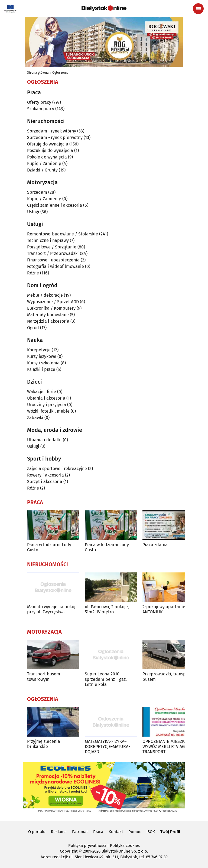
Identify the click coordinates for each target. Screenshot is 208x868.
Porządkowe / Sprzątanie (52, 247)
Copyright (69, 851)
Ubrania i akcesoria (46, 398)
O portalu (37, 832)
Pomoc (135, 832)
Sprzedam (37, 192)
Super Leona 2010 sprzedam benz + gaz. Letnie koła (106, 679)
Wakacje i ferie (42, 392)
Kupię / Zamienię (44, 163)
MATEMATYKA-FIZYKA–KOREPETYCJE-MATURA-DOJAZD (107, 746)
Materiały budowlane (48, 315)
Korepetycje (39, 350)
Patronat (80, 832)
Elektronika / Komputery (51, 308)
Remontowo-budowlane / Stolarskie (63, 234)
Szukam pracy (41, 109)
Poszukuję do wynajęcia (50, 150)
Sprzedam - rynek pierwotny (55, 137)
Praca (98, 832)
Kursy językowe (42, 356)
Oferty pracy (39, 102)
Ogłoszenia (60, 73)
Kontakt (116, 832)
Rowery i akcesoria (45, 475)
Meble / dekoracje (45, 295)
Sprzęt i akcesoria (45, 482)
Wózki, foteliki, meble (48, 411)
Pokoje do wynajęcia (47, 157)
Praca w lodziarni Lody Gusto (49, 547)
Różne (33, 273)
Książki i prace (41, 369)
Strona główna (38, 73)
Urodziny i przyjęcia (47, 405)
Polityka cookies (125, 846)
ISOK (151, 832)
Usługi (33, 212)
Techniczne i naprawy (48, 240)
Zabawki (35, 418)
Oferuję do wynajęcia (48, 144)
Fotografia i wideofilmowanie (56, 266)
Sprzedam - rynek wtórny (52, 131)
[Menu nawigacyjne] (198, 9)
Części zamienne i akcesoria (55, 205)
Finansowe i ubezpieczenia (53, 260)
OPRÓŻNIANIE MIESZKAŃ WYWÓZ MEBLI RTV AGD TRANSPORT (166, 746)
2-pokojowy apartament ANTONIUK (166, 609)
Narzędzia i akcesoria (48, 321)
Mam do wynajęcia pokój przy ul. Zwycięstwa (51, 609)
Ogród (33, 328)
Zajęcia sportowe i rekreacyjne (57, 469)
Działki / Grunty (42, 170)
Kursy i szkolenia (43, 363)
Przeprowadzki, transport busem (167, 676)
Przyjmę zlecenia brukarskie (44, 744)
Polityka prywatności (87, 846)
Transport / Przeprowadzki (53, 253)
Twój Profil (170, 832)
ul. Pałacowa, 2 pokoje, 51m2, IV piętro (107, 609)
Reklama (59, 832)
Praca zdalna (155, 545)
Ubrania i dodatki (44, 440)
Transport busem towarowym (44, 676)
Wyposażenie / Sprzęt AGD (53, 302)
